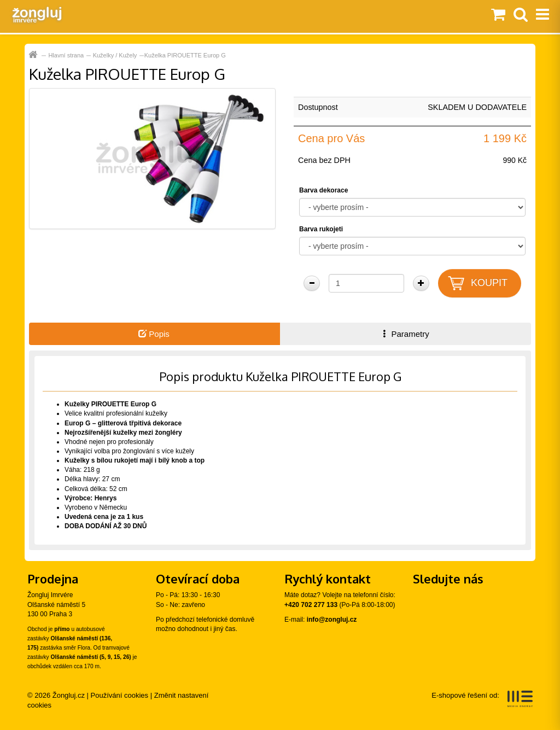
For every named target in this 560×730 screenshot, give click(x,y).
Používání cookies (120, 695)
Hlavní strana (66, 55)
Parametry (405, 334)
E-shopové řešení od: (482, 699)
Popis (154, 334)
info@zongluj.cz (332, 620)
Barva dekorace (323, 190)
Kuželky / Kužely (115, 55)
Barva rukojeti (321, 229)
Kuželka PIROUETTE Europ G (185, 55)
